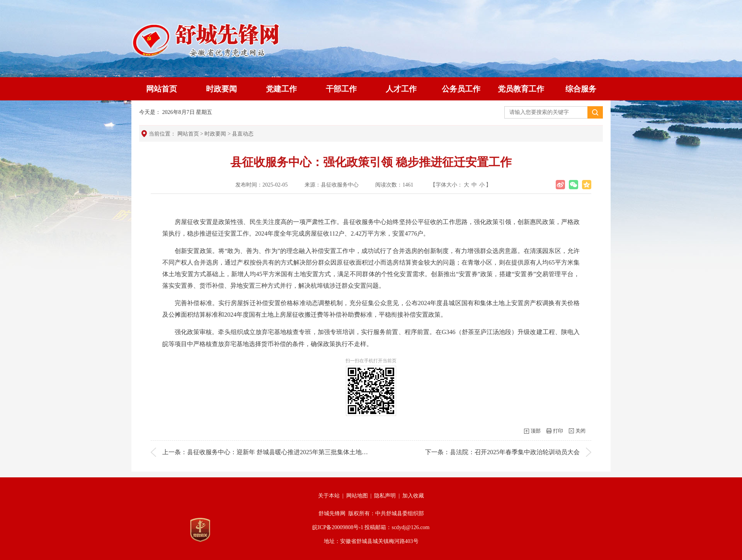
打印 (558, 431)
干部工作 (341, 89)
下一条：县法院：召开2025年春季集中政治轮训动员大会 (502, 452)
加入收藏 (413, 496)
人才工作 (401, 89)
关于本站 (329, 496)
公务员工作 (461, 89)
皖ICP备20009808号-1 (338, 527)
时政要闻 (221, 89)
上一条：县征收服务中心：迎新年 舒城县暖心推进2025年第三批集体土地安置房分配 (277, 452)
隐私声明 (385, 496)
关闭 (580, 431)
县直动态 (243, 134)
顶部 (536, 431)
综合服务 (581, 89)
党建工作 (281, 89)
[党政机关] (200, 530)
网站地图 (357, 496)
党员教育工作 (521, 89)
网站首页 (162, 89)
